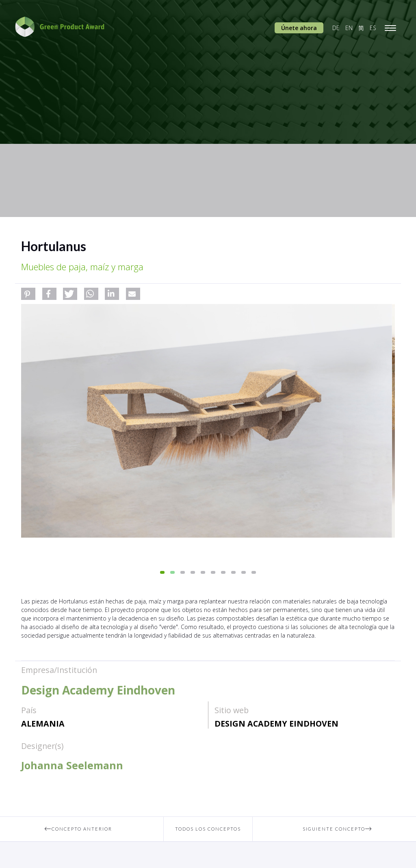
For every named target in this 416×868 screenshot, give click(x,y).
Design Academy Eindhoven (276, 724)
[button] (28, 294)
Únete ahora (299, 28)
